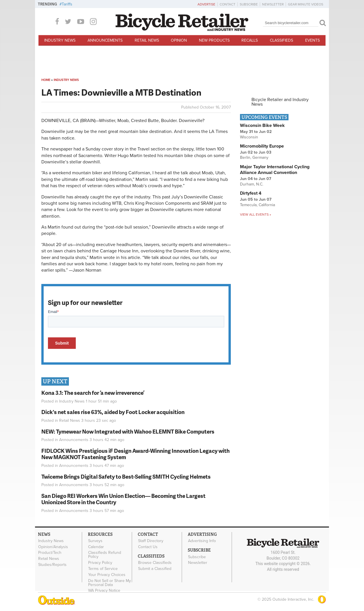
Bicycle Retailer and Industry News (280, 102)
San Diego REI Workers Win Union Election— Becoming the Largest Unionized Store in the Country (123, 499)
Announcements (105, 40)
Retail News (147, 40)
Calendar (96, 547)
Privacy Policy (100, 563)
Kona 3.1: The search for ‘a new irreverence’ (93, 393)
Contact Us (148, 547)
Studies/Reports (52, 565)
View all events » (255, 214)
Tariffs (67, 4)
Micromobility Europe (262, 146)
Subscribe (249, 4)
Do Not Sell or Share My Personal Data (110, 583)
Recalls (250, 40)
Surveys (95, 541)
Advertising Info (202, 541)
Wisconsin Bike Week (262, 125)
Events (312, 40)
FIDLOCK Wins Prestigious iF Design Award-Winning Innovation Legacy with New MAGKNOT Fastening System (135, 454)
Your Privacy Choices (107, 575)
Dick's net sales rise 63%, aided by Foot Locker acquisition (113, 412)
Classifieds (281, 40)
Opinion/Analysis (53, 547)
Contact (227, 4)
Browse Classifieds (155, 563)
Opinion (179, 40)
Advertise (206, 4)
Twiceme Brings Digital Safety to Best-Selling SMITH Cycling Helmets (126, 476)
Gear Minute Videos (306, 4)
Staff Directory (151, 541)
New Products (214, 40)
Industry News (60, 40)
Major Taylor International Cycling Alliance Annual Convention (275, 170)
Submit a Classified (155, 569)
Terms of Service (103, 569)
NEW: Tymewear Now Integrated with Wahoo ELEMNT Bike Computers (128, 431)
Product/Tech (50, 553)
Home (46, 80)
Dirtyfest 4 (251, 193)
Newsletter (273, 4)
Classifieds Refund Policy (105, 555)
